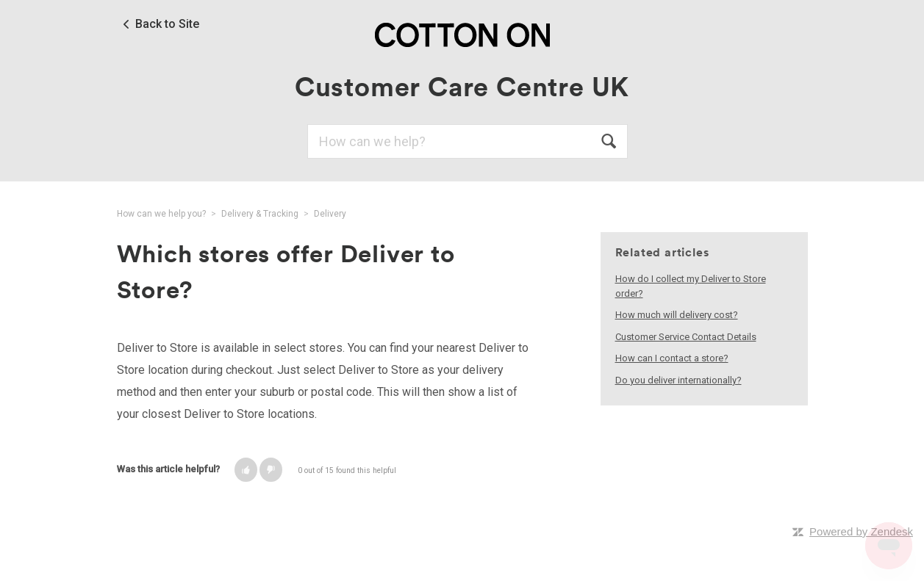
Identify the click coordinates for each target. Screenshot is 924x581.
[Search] (468, 141)
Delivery (330, 214)
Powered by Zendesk (861, 531)
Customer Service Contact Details (686, 337)
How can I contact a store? (672, 358)
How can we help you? (161, 214)
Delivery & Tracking (260, 214)
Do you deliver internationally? (678, 380)
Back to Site (167, 24)
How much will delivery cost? (677, 315)
